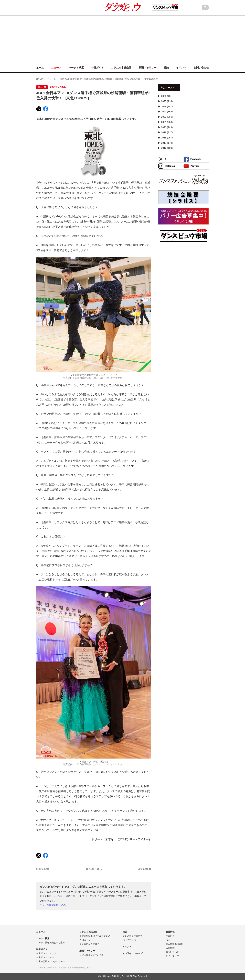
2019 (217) (167, 132)
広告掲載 (170, 948)
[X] (39, 109)
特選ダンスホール (45, 957)
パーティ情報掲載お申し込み (51, 943)
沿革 (168, 940)
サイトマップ (172, 956)
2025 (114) (167, 101)
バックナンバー (130, 940)
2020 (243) (167, 127)
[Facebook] (46, 109)
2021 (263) (167, 122)
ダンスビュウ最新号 (132, 936)
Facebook (192, 159)
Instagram (167, 166)
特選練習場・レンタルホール (51, 961)
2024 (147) (167, 107)
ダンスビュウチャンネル (92, 955)
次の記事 (145, 869)
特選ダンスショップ (46, 953)
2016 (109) (167, 148)
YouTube (192, 166)
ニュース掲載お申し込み (53, 905)
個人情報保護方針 (175, 944)
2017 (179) (167, 143)
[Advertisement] (123, 39)
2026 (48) (166, 96)
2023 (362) (167, 112)
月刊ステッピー (87, 940)
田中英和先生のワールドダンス (95, 936)
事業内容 (170, 936)
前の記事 (43, 869)
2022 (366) (167, 117)
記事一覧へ (94, 869)
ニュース (51, 79)
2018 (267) (167, 138)
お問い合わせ (172, 952)
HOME (40, 79)
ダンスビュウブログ (89, 944)
